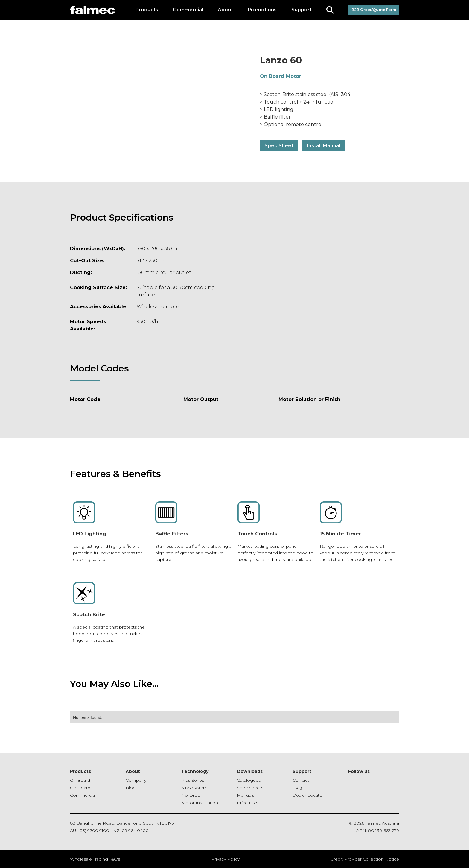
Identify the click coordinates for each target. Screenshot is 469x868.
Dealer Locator (308, 795)
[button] (147, 10)
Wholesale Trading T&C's (95, 859)
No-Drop (191, 795)
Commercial (83, 795)
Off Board (80, 780)
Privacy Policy (225, 859)
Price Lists (248, 803)
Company (136, 780)
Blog (131, 788)
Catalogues (249, 780)
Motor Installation (200, 803)
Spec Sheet (279, 146)
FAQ (297, 788)
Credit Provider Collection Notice (365, 859)
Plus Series (193, 780)
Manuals (246, 795)
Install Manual (324, 146)
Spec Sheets (250, 788)
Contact (301, 780)
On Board (80, 788)
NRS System (194, 788)
